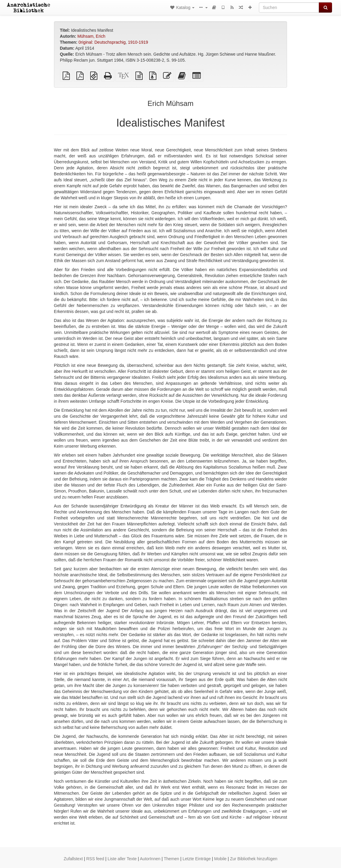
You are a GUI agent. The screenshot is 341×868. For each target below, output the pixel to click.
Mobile (220, 859)
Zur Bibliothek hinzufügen (254, 859)
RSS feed (95, 859)
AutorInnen (150, 859)
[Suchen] (289, 7)
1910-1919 (138, 42)
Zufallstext (73, 859)
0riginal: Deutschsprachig (102, 42)
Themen (171, 859)
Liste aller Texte (122, 859)
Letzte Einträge (197, 859)
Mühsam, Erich (91, 36)
